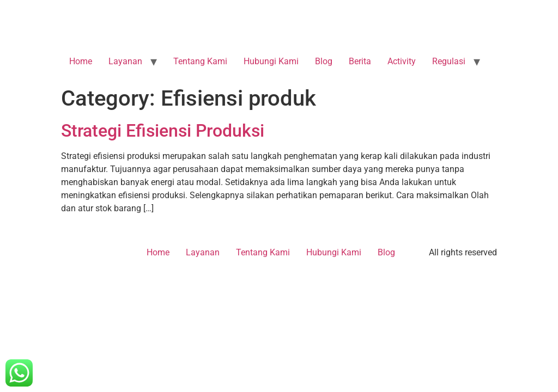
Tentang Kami (200, 61)
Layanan (125, 61)
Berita (360, 61)
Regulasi (449, 61)
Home (81, 61)
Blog (324, 61)
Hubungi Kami (271, 61)
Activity (402, 61)
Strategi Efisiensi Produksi (163, 131)
